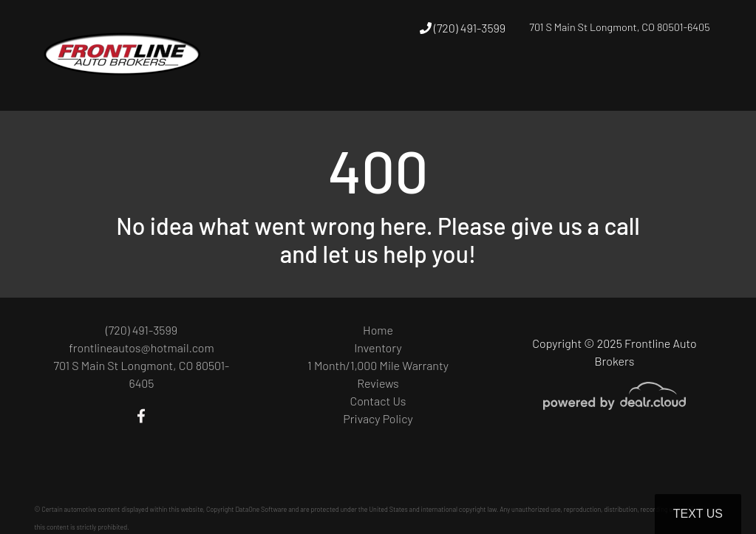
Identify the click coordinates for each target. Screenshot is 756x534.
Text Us (698, 514)
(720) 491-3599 (463, 28)
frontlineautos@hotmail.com (141, 348)
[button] (522, 83)
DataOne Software (261, 509)
